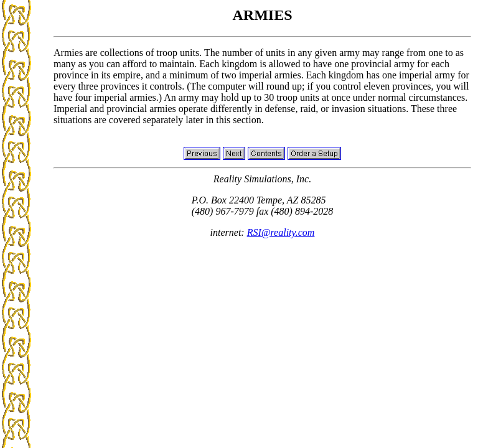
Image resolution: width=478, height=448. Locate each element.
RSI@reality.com (281, 232)
